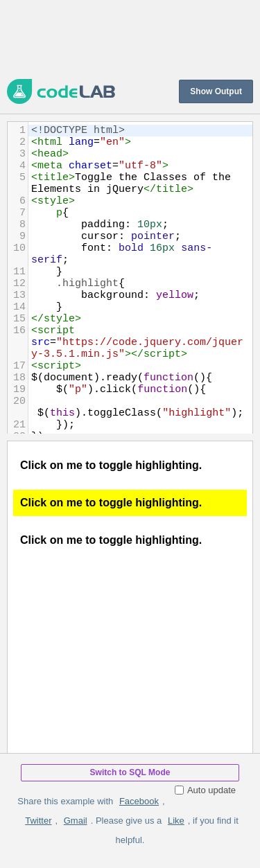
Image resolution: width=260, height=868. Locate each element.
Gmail (76, 821)
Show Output (216, 91)
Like (176, 821)
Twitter (38, 821)
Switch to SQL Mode (130, 772)
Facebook (139, 801)
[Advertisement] (130, 38)
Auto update (205, 790)
